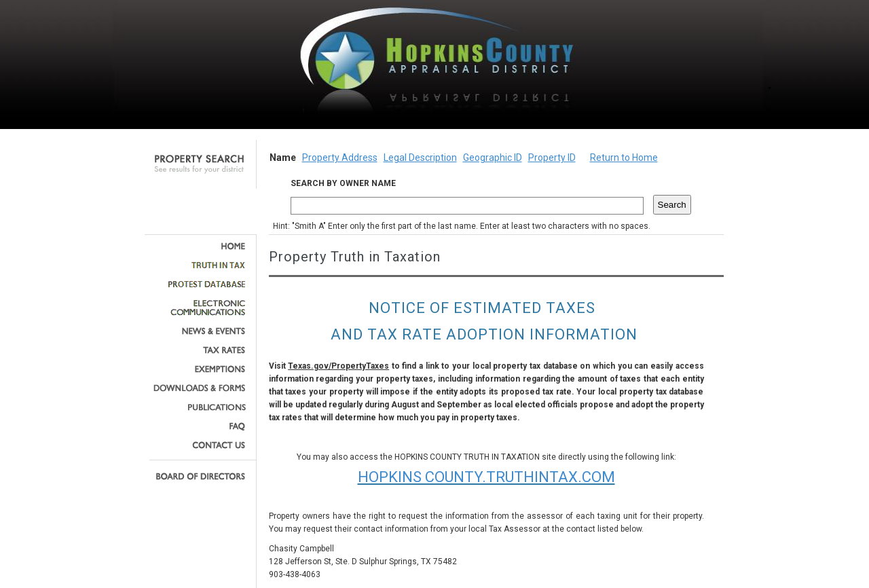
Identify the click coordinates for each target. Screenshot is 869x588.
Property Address (340, 158)
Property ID (552, 158)
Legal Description (420, 158)
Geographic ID (493, 158)
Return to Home (624, 158)
